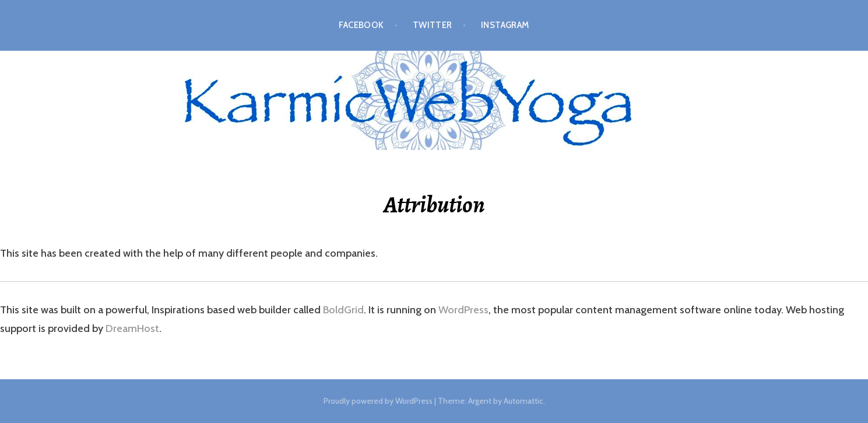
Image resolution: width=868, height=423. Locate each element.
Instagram (505, 25)
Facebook (361, 25)
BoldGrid (343, 310)
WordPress (463, 310)
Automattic (523, 401)
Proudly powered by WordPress (378, 401)
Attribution (434, 204)
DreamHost (132, 328)
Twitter (433, 25)
